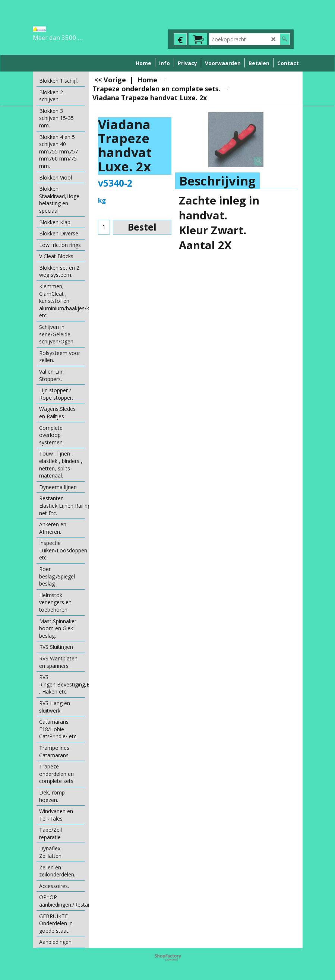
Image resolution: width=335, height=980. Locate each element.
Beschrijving (217, 181)
